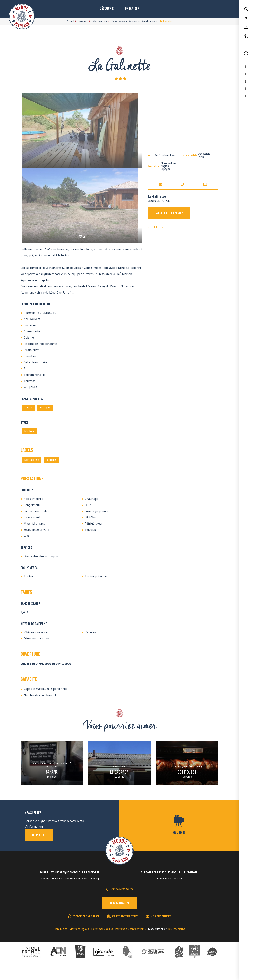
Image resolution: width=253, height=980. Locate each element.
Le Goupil (162, 227)
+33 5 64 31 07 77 (122, 905)
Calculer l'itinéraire (169, 213)
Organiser (132, 9)
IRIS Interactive (176, 945)
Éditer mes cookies (102, 945)
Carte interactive (125, 932)
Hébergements (99, 21)
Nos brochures (161, 932)
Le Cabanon (119, 788)
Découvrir (107, 9)
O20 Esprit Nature (149, 227)
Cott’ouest (187, 788)
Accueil (70, 21)
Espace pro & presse (86, 932)
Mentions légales (79, 945)
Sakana (52, 788)
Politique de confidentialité (131, 945)
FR (246, 45)
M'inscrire (39, 851)
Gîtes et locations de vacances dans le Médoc (134, 21)
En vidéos (179, 849)
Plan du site (60, 945)
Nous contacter (120, 919)
